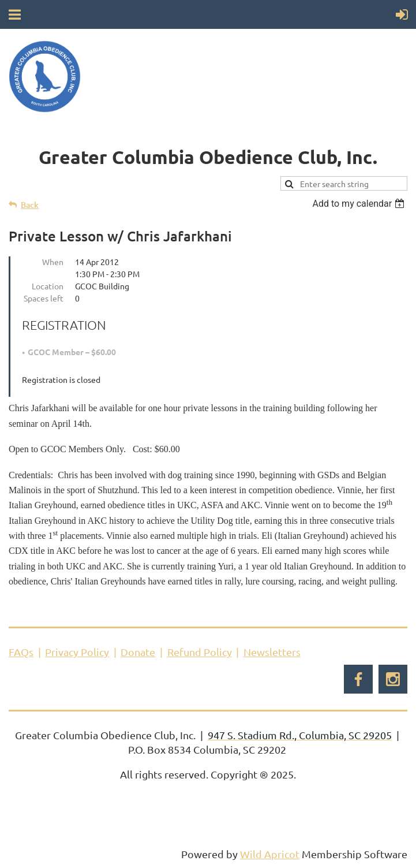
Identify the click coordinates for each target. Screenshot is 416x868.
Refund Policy (200, 652)
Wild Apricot (270, 854)
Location (48, 286)
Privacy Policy (77, 652)
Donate (138, 652)
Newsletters (272, 652)
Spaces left (44, 298)
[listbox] (360, 204)
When (53, 262)
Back (30, 205)
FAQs (21, 652)
